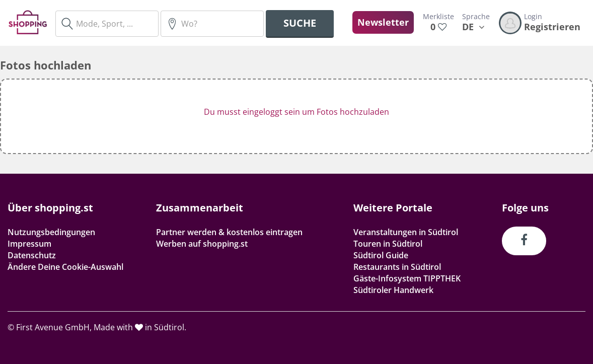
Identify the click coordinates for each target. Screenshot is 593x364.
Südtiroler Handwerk (393, 290)
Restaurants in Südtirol (397, 267)
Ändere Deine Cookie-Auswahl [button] (65, 267)
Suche (300, 23)
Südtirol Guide (381, 255)
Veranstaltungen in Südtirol (406, 232)
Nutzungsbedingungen (51, 232)
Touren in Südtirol (388, 244)
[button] (296, 116)
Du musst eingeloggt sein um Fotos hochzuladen (296, 112)
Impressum (29, 244)
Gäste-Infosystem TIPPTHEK (407, 278)
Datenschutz (32, 255)
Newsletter (383, 22)
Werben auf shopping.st (202, 244)
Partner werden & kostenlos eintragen (229, 232)
